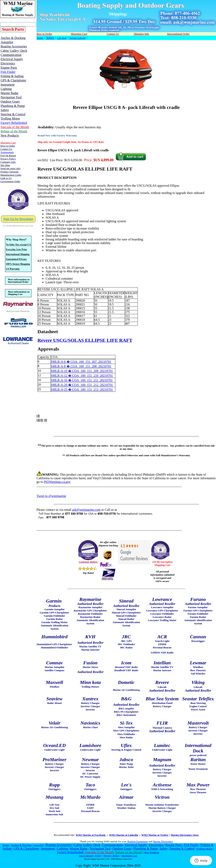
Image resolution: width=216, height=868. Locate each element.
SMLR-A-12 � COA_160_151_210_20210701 (82, 376)
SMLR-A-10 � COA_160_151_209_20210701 (82, 371)
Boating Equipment (137, 841)
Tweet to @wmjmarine (51, 496)
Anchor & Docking (21, 845)
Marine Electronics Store (185, 835)
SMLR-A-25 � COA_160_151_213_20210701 (82, 389)
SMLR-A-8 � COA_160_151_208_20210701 (81, 366)
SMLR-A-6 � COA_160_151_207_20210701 (81, 362)
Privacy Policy (112, 856)
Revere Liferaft (77, 38)
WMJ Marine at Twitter (155, 835)
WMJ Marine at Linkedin (124, 835)
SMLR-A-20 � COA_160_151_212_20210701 (82, 385)
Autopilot (38, 845)
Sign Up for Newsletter (18, 219)
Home (40, 38)
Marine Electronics (163, 841)
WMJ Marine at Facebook (91, 835)
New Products (152, 852)
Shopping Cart (129, 856)
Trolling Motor (204, 849)
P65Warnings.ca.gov (57, 482)
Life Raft (62, 38)
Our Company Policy (90, 856)
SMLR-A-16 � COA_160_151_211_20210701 (82, 380)
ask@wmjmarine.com (86, 510)
